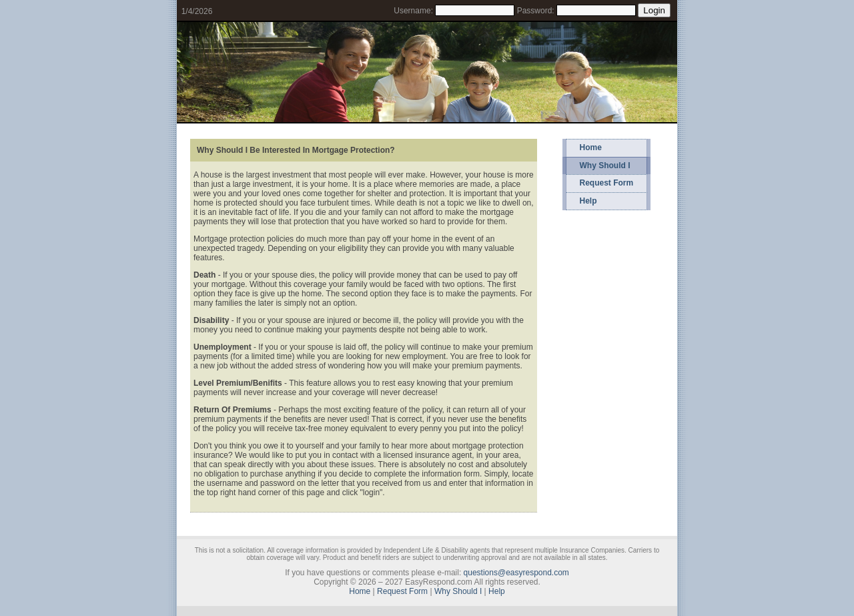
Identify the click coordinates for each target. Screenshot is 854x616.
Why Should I (605, 166)
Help (588, 201)
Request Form (607, 183)
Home (591, 147)
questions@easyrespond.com (516, 573)
